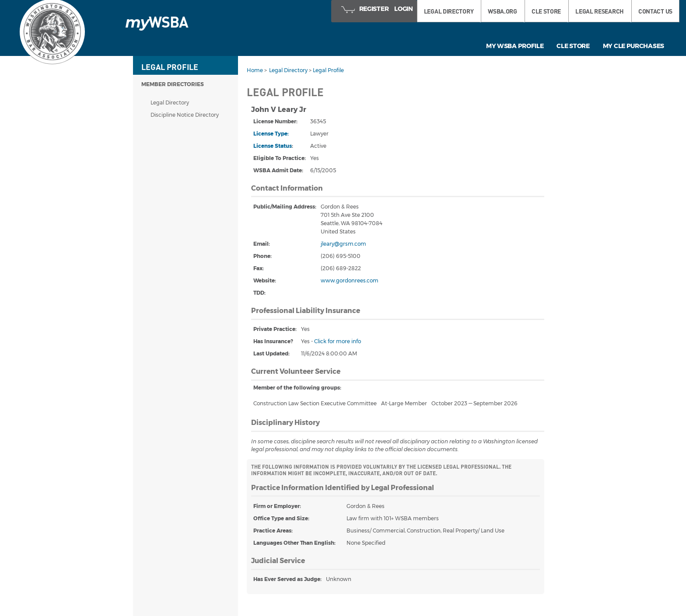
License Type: (271, 134)
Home (255, 70)
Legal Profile (328, 70)
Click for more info (338, 341)
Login (404, 9)
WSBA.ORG (502, 11)
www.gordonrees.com (350, 280)
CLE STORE (546, 11)
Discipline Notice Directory (185, 115)
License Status (273, 146)
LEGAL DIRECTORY (449, 11)
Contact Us (655, 11)
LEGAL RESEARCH (600, 11)
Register (374, 9)
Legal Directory (170, 103)
